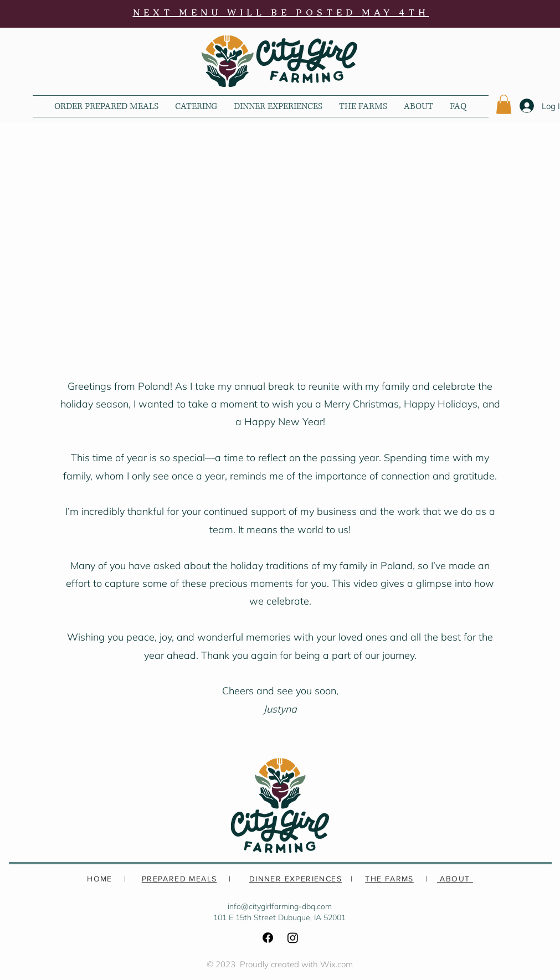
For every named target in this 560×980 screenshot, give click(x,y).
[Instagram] (293, 938)
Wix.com (336, 964)
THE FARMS (389, 879)
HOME (100, 879)
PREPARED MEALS (179, 879)
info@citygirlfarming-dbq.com (280, 906)
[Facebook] (268, 938)
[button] (504, 104)
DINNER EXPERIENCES (296, 879)
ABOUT (455, 879)
